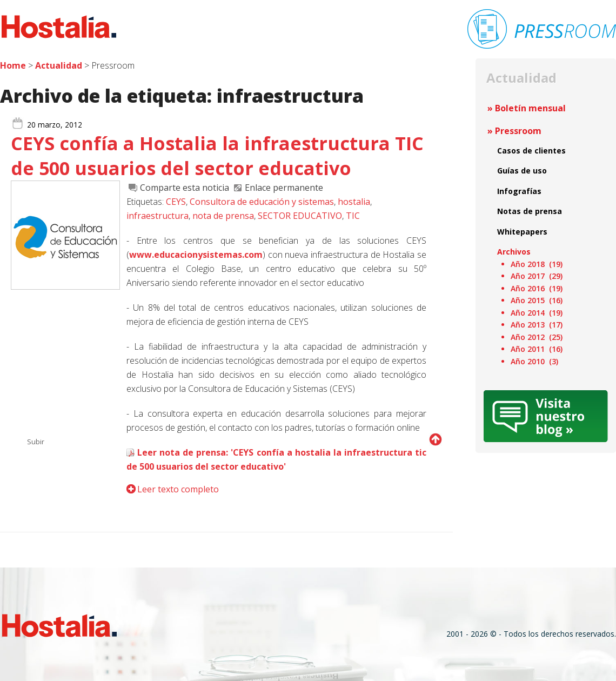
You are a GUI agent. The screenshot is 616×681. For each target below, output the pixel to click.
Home (13, 65)
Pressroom (518, 131)
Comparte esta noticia (185, 188)
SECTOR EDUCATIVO (300, 216)
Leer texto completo (178, 489)
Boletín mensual (530, 108)
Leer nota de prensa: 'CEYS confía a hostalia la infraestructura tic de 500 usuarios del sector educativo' (276, 459)
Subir (36, 442)
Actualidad (59, 65)
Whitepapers (522, 232)
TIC (353, 216)
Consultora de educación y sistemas (262, 202)
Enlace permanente (284, 188)
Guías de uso (522, 171)
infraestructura (158, 216)
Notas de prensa (530, 211)
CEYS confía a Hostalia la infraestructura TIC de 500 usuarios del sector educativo (217, 156)
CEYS (176, 202)
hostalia (354, 202)
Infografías (519, 191)
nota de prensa (223, 216)
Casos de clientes (531, 151)
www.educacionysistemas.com (196, 255)
